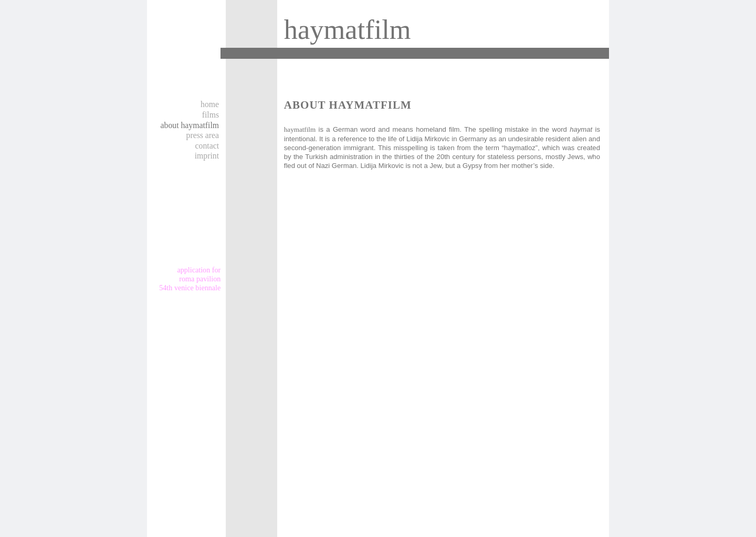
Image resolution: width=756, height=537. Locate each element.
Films (211, 115)
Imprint (207, 156)
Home (210, 104)
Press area (203, 135)
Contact (207, 146)
